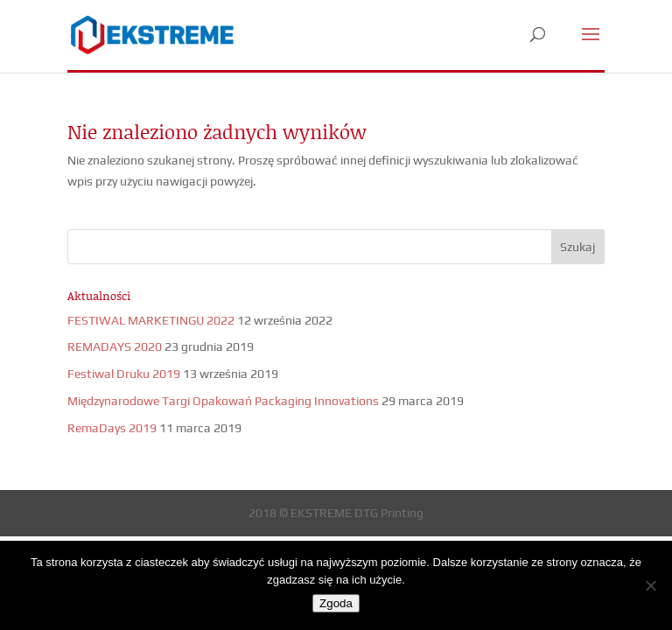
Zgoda (336, 603)
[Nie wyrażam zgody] (650, 585)
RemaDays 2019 (112, 428)
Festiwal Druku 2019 (124, 374)
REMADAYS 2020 (115, 346)
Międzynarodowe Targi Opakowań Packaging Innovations (223, 401)
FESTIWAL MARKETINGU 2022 (151, 320)
